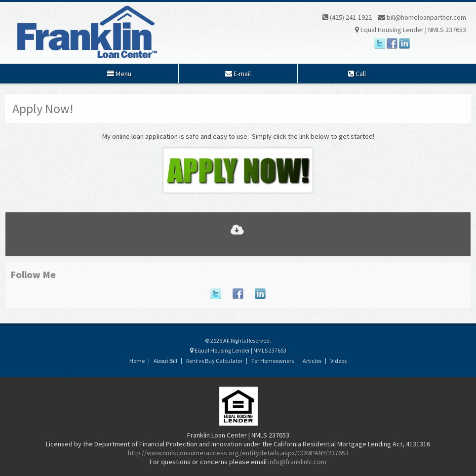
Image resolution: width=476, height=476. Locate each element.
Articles (312, 361)
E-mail (238, 74)
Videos (338, 361)
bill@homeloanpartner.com (422, 17)
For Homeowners (273, 361)
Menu (119, 74)
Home (137, 361)
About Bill (165, 361)
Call (357, 74)
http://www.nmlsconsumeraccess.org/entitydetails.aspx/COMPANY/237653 (238, 453)
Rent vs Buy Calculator (214, 361)
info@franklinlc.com (297, 462)
